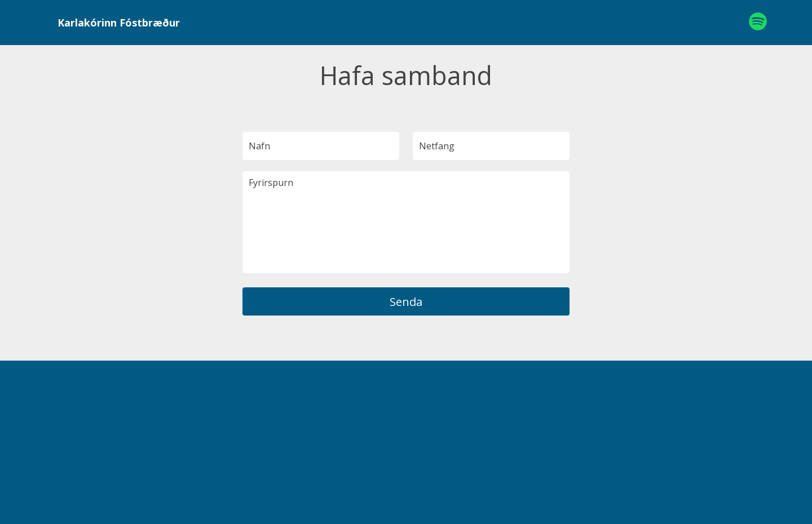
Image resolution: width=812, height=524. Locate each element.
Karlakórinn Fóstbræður (119, 23)
